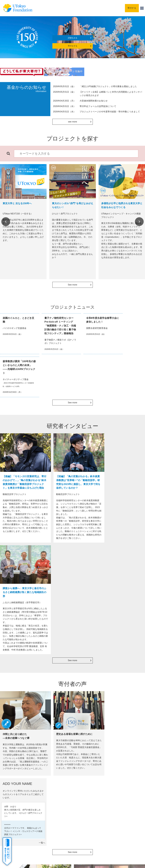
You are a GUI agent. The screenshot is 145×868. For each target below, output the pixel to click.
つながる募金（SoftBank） (52, 710)
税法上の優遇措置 (119, 696)
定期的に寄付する (54, 700)
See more (72, 285)
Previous (6, 222)
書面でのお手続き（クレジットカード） (22, 706)
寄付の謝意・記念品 (19, 791)
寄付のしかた (16, 785)
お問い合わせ (100, 826)
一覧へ (140, 608)
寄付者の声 (15, 801)
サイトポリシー (60, 826)
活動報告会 (90, 709)
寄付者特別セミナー (95, 704)
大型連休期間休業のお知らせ (94, 101)
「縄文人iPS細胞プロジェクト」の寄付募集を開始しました (108, 86)
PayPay (49, 704)
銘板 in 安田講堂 (93, 696)
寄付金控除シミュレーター (123, 700)
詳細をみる (73, 38)
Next (139, 222)
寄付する (132, 8)
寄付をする (73, 46)
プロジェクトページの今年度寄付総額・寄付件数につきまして (110, 112)
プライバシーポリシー (81, 826)
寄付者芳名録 (91, 700)
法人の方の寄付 (53, 696)
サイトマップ (43, 826)
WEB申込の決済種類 (15, 696)
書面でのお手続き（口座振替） (20, 712)
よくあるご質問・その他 (21, 807)
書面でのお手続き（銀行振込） (20, 700)
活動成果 (15, 796)
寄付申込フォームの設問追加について (98, 106)
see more (72, 122)
